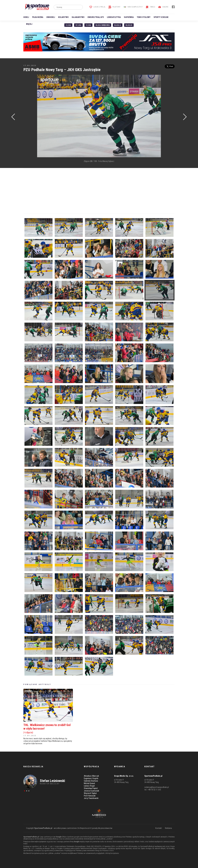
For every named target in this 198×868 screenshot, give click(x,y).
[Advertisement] (28, 116)
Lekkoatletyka (114, 17)
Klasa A (118, 25)
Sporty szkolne (161, 17)
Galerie (163, 7)
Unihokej (51, 17)
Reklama (168, 828)
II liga (68, 25)
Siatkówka (129, 17)
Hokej (26, 17)
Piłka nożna (38, 17)
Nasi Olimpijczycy (133, 7)
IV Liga (78, 25)
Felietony (114, 7)
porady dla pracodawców (102, 828)
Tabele (150, 7)
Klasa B (129, 25)
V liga (88, 25)
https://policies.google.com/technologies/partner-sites (82, 837)
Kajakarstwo (78, 17)
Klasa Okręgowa (103, 25)
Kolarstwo (63, 17)
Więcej (29, 24)
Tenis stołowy (144, 17)
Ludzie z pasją (97, 7)
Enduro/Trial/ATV (96, 17)
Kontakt (159, 828)
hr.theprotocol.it (84, 828)
